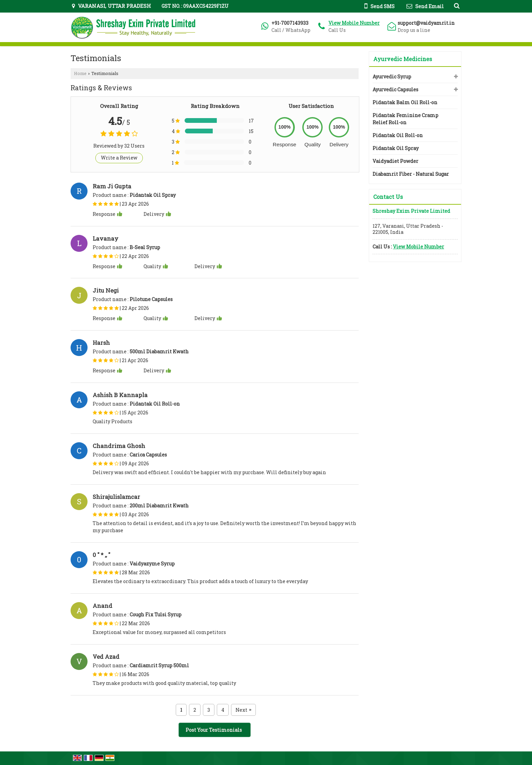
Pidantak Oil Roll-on (398, 135)
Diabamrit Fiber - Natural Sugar (411, 174)
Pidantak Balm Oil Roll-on (405, 102)
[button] (354, 23)
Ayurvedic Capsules (395, 89)
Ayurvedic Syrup (392, 77)
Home (80, 73)
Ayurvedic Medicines (403, 59)
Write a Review (119, 158)
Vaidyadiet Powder (395, 161)
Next (243, 710)
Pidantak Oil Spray (396, 148)
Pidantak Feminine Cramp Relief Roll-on (405, 119)
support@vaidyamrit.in (426, 23)
